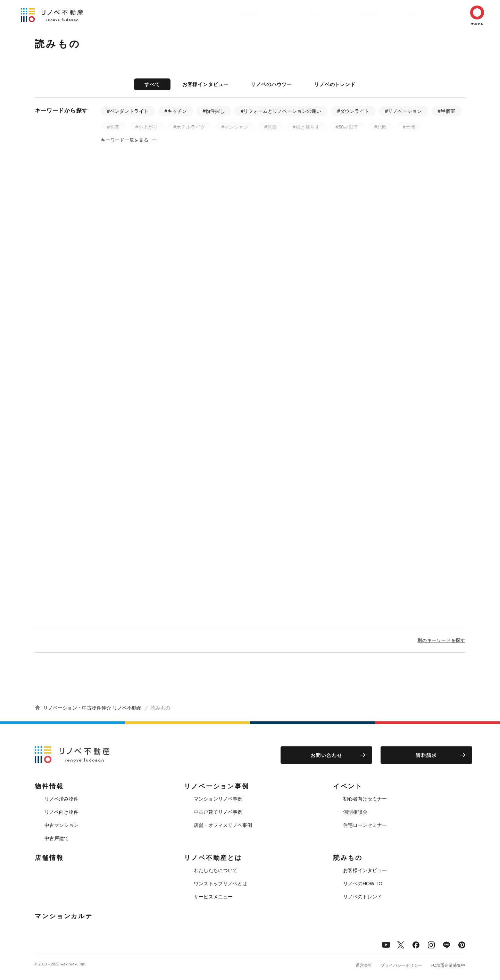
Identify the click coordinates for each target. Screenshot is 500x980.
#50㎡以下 (347, 127)
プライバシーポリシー (401, 965)
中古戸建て (57, 838)
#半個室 (447, 111)
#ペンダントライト (128, 111)
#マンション (235, 127)
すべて (152, 84)
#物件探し (214, 111)
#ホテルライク (190, 127)
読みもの (442, 14)
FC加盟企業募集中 (448, 965)
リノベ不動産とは (397, 14)
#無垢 (270, 127)
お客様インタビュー (206, 84)
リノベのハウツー (271, 84)
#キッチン (176, 111)
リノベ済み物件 (61, 799)
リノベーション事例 (271, 14)
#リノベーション (403, 111)
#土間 (409, 127)
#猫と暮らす (306, 127)
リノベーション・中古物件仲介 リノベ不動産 (92, 708)
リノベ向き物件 (61, 812)
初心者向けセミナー (365, 799)
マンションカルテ (64, 916)
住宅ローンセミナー (365, 825)
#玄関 (113, 127)
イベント (318, 14)
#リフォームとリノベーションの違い (281, 111)
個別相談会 (355, 812)
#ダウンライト (353, 111)
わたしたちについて (216, 870)
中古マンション (61, 825)
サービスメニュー (213, 897)
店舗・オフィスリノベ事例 (223, 825)
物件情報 (224, 14)
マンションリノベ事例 (218, 799)
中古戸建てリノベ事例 (218, 812)
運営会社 (364, 965)
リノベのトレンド (335, 84)
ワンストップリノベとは (220, 883)
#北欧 (381, 127)
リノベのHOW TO (363, 883)
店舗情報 (353, 14)
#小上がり (147, 127)
